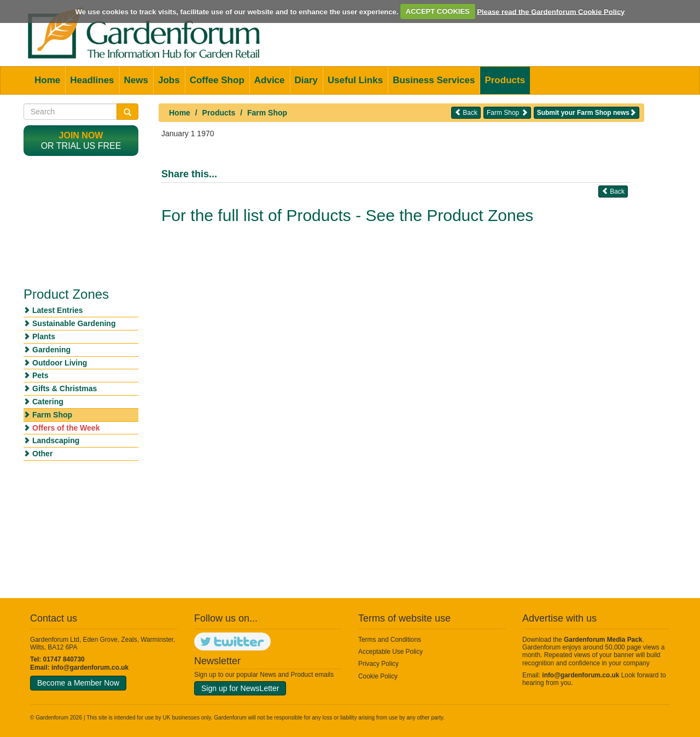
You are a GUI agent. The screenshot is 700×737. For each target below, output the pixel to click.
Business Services (434, 80)
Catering (48, 402)
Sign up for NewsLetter (240, 688)
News (136, 80)
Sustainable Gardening (74, 323)
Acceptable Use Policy (390, 652)
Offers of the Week (66, 428)
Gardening (51, 350)
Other (42, 454)
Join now (81, 135)
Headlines (92, 80)
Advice (270, 80)
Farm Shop (267, 113)
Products (505, 80)
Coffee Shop (217, 80)
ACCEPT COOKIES (438, 11)
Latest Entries (58, 310)
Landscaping (56, 440)
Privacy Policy (378, 664)
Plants (44, 336)
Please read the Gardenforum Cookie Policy (551, 11)
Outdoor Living (60, 363)
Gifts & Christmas (65, 388)
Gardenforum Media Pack (603, 640)
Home (47, 80)
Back (466, 112)
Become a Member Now (78, 683)
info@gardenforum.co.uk (90, 668)
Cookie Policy (378, 676)
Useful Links (355, 80)
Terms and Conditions (390, 640)
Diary (307, 80)
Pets (40, 375)
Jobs (169, 80)
